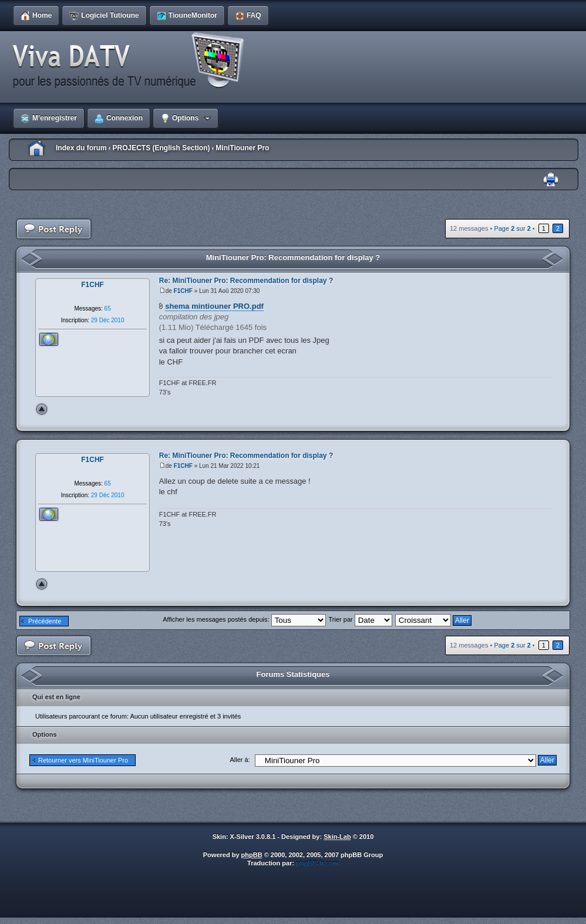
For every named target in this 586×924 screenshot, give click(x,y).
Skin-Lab (337, 837)
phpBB (252, 855)
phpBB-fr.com (317, 863)
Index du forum (81, 148)
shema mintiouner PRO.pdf (214, 306)
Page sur (512, 228)
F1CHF (183, 291)
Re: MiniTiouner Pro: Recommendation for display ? (246, 281)
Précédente (45, 621)
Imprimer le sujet (551, 180)
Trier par (361, 619)
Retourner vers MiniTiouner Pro (83, 760)
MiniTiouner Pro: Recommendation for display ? (293, 257)
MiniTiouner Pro (242, 148)
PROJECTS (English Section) (161, 148)
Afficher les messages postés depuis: (244, 619)
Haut (42, 409)
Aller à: (240, 760)
